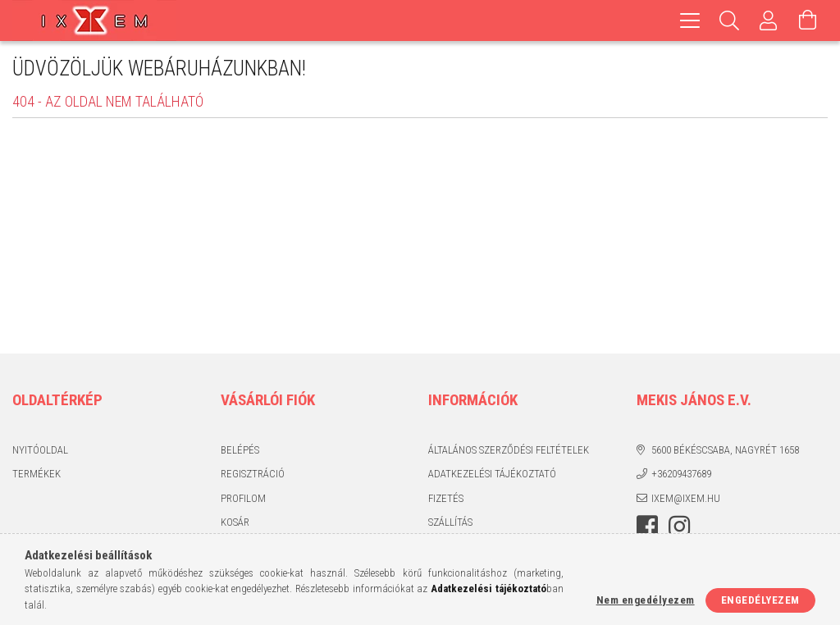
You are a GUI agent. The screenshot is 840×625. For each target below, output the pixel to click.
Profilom (243, 498)
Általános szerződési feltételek (509, 450)
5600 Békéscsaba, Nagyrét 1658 (725, 450)
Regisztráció (253, 474)
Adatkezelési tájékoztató (492, 474)
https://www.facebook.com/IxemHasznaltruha (647, 527)
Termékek (37, 474)
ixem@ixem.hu (686, 498)
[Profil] (769, 21)
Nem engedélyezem (646, 600)
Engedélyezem (760, 600)
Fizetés (446, 498)
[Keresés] (729, 21)
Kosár (235, 522)
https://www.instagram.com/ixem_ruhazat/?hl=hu (679, 527)
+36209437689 (681, 474)
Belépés (240, 450)
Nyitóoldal (40, 450)
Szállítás (450, 522)
